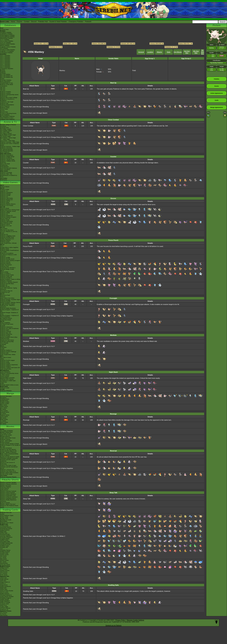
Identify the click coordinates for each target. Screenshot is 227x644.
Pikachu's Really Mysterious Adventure (8, 501)
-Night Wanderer (5, 601)
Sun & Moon (4, 229)
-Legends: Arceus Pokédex (8, 47)
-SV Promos (4, 569)
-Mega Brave (4, 585)
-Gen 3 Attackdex (5, 58)
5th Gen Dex (202, 52)
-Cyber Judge (4, 607)
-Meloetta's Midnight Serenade (9, 458)
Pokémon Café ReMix (7, 198)
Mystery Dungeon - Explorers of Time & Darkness (9, 316)
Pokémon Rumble (5, 301)
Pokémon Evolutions (6, 158)
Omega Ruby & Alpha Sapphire (9, 247)
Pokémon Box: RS (6, 333)
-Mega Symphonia (5, 586)
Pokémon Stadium (6, 366)
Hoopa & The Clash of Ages (8, 465)
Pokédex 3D (4, 285)
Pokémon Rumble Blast (7, 284)
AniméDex (3, 126)
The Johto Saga (5, 132)
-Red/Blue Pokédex (6, 32)
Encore (26, 204)
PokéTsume (4, 180)
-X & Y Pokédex (5, 40)
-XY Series (3, 557)
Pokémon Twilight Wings (7, 157)
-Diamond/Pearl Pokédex (7, 37)
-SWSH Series (4, 555)
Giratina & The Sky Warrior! (8, 449)
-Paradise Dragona (6, 598)
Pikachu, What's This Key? (8, 504)
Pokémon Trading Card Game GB (10, 368)
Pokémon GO (4, 197)
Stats (169, 52)
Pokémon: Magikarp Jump (8, 236)
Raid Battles (4, 521)
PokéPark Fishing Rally (7, 342)
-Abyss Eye (3, 578)
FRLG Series (4, 411)
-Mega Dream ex (5, 582)
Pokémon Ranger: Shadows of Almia (9, 313)
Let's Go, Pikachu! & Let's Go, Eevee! (9, 232)
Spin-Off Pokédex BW (6, 77)
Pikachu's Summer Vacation (8, 482)
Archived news (4, 30)
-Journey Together (5, 536)
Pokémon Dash (5, 330)
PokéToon (3, 162)
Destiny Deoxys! (5, 442)
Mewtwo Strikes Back (6, 432)
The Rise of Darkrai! (6, 448)
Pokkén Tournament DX (7, 239)
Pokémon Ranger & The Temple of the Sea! (10, 446)
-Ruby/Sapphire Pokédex (7, 35)
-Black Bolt (3, 531)
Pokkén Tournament (6, 265)
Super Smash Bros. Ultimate (8, 243)
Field (134, 70)
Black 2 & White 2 (5, 274)
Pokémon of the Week (7, 85)
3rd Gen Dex (187, 52)
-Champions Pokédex (6, 53)
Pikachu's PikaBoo (6, 487)
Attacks (159, 52)
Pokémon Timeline (6, 92)
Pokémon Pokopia (5, 194)
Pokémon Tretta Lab (6, 276)
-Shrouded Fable (5, 542)
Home (13, 22)
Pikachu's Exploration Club (8, 496)
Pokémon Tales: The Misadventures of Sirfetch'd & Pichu (9, 175)
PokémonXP (4, 96)
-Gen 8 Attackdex (5, 66)
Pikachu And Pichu (6, 485)
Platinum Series (5, 415)
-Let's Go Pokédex (6, 43)
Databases (10, 25)
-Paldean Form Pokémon (7, 119)
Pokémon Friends (5, 195)
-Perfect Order (4, 526)
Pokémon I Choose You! (7, 470)
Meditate (26, 341)
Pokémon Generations (7, 155)
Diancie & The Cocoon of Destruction (7, 463)
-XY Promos (4, 573)
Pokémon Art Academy (7, 253)
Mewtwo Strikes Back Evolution (9, 473)
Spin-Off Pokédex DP (6, 76)
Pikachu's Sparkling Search (8, 498)
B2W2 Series (4, 419)
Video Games (10, 182)
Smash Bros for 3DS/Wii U (8, 268)
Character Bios (4, 128)
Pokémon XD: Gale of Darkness (9, 329)
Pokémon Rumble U (6, 278)
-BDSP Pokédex (5, 45)
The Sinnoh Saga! (5, 136)
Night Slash (27, 378)
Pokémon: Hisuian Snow (7, 159)
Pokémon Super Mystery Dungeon (10, 260)
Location (150, 52)
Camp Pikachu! (5, 488)
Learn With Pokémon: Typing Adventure (8, 289)
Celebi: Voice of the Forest (8, 438)
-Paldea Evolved (5, 552)
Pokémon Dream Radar (7, 275)
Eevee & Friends (5, 503)
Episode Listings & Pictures (8, 125)
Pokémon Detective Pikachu (8, 477)
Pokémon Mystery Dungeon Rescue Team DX (8, 218)
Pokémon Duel (4, 266)
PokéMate (3, 344)
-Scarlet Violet (4, 553)
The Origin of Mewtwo (7, 431)
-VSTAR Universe (5, 608)
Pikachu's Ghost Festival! (7, 493)
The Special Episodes (6, 149)
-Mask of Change (5, 602)
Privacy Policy (120, 620)
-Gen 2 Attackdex (5, 57)
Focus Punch (28, 246)
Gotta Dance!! (4, 490)
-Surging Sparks (5, 539)
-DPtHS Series (4, 560)
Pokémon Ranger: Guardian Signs (10, 300)
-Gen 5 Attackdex (5, 61)
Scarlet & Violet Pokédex (58, 22)
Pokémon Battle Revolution (8, 308)
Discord (34, 22)
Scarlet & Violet (5, 190)
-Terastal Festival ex (6, 595)
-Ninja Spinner (4, 579)
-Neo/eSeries (4, 563)
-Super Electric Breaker (7, 597)
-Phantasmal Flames (6, 529)
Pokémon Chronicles (6, 148)
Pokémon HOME (5, 213)
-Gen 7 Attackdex (5, 64)
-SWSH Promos (5, 570)
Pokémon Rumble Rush (7, 237)
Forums (19, 22)
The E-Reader (4, 343)
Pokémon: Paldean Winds (8, 161)
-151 (1, 549)
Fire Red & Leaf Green (7, 324)
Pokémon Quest (5, 242)
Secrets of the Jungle (6, 474)
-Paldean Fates (5, 546)
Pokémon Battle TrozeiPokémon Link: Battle (9, 251)
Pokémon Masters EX (6, 200)
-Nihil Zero (3, 581)
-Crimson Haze (4, 604)
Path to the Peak (5, 164)
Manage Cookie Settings (136, 620)
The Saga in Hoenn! (6, 133)
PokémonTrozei (5, 339)
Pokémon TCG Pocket (7, 206)
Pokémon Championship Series (9, 95)
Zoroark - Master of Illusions (8, 452)
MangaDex (3, 398)
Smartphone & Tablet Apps (8, 381)
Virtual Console (5, 376)
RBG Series (4, 405)
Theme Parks (4, 109)
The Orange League (6, 131)
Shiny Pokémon (5, 152)
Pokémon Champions (6, 192)
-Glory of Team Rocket (7, 591)
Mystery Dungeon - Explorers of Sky (9, 310)
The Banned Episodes (7, 151)
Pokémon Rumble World (7, 259)
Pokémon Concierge (6, 173)
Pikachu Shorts (10, 480)
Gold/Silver (3, 347)
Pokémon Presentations (7, 105)
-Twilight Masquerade (6, 543)
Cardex (2, 79)
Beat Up (26, 89)
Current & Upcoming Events (8, 113)
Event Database (5, 115)
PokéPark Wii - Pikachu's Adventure (7, 306)
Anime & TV (10, 122)
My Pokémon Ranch (6, 318)
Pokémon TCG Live (6, 226)
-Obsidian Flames (5, 550)
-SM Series (3, 556)
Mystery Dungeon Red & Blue (9, 337)
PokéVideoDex (4, 167)
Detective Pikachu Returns (8, 204)
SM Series (3, 424)
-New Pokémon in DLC (7, 118)
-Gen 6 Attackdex (5, 63)
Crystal (2, 349)
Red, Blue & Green (6, 357)
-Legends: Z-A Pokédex (7, 51)
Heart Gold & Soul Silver (7, 298)
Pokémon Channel (6, 331)
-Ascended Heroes (6, 527)
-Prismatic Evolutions (6, 537)
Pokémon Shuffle (5, 258)
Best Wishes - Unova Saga (8, 138)
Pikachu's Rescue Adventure (8, 484)
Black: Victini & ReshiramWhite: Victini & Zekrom (9, 455)
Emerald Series (5, 412)
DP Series (3, 414)
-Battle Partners (5, 594)
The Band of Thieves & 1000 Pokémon (8, 255)
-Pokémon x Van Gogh (7, 102)
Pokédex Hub (43, 22)
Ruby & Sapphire (5, 323)
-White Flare (4, 533)
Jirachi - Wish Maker (6, 441)
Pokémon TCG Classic (7, 523)
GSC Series (4, 408)
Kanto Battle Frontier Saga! (8, 135)
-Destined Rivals (5, 534)
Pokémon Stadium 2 (6, 350)
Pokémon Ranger (5, 336)
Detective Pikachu (5, 240)
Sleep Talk (27, 499)
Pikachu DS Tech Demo (7, 340)
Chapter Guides (5, 402)
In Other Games (5, 375)
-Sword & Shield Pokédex (8, 44)
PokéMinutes (4, 165)
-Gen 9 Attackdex (5, 67)
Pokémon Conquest (6, 281)
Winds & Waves (5, 187)
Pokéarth (88, 22)
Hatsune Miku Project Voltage (9, 98)
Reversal (26, 457)
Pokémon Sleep (5, 203)
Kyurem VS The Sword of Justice (10, 457)
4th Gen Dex (196, 52)
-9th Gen (3, 87)
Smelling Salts (28, 591)
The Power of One (5, 434)
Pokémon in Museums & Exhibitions (7, 100)
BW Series (3, 418)
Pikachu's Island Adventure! (8, 494)
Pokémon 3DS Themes (7, 379)
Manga (10, 393)
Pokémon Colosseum (6, 327)
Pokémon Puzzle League (7, 360)
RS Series (3, 409)
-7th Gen (3, 90)
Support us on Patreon (113, 625)
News (2, 28)
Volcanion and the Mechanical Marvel (9, 468)
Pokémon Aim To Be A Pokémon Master (9, 144)
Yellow (2, 359)
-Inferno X (3, 584)
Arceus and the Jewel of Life (8, 451)
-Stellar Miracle (4, 599)
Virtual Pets (3, 382)
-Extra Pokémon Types (7, 515)
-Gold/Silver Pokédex (6, 34)
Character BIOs (5, 399)
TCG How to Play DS (6, 291)
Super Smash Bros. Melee (8, 355)
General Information (6, 396)
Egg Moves (178, 52)
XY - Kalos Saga (5, 139)
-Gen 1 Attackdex (5, 56)
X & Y (2, 246)
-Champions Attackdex (7, 69)
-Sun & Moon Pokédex (7, 41)
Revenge (26, 420)
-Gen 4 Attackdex (5, 60)
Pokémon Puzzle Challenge (8, 352)
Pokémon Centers (5, 93)
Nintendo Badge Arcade (7, 269)
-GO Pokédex (4, 48)
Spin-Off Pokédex (5, 74)
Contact (27, 22)
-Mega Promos (4, 568)
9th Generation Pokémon (7, 116)
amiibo (2, 384)
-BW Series (3, 559)
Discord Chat (4, 112)
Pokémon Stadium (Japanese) (9, 365)
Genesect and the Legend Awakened (8, 460)
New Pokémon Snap (6, 223)
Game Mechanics (5, 82)
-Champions (4, 86)
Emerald (3, 326)
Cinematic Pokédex (6, 80)
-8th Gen (3, 89)
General (141, 52)
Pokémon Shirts (5, 108)
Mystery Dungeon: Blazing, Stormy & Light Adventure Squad (10, 303)
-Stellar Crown (4, 540)
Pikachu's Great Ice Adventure (9, 497)
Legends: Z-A (4, 191)
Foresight (26, 304)
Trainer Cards (4, 517)
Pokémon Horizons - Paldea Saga (10, 146)
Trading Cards (10, 510)
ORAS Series (4, 422)
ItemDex (3, 70)
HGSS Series (4, 417)
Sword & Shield (5, 208)
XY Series (3, 421)
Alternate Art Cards (6, 520)
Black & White (4, 272)
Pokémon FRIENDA (6, 391)
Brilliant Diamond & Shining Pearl (10, 210)
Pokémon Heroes (5, 439)
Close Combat (28, 126)
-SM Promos (4, 572)
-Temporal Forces (5, 544)
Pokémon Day (4, 103)
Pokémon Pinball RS (6, 334)
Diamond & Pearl (5, 295)
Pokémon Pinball (5, 363)
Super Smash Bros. (6, 369)
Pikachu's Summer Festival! (8, 491)
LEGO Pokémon (5, 106)
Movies (10, 426)
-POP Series (4, 575)
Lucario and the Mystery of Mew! (10, 444)
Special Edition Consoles (7, 378)
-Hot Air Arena (4, 592)
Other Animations (5, 170)
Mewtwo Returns (5, 436)
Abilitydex (3, 73)
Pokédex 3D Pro (5, 287)
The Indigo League (6, 129)
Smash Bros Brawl (6, 320)
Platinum (3, 297)
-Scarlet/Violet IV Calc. (7, 83)
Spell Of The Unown (6, 435)
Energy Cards (4, 518)
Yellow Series (4, 406)
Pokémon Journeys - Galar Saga (10, 142)
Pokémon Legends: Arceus (8, 211)
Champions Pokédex (76, 22)
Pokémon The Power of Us (8, 471)
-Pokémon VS (4, 610)
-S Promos (3, 614)
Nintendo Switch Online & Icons (9, 385)
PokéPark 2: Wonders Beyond (9, 282)
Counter (26, 163)
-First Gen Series (5, 565)
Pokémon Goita (5, 388)
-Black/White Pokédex (7, 38)
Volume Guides (5, 403)
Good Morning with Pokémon (9, 168)
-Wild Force (3, 605)
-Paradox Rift (4, 547)
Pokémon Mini (4, 353)
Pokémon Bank (5, 249)
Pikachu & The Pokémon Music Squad (9, 506)
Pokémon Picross (5, 262)
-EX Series (3, 562)
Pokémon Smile (5, 220)
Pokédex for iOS (5, 292)
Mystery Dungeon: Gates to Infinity (10, 279)
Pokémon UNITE (5, 201)
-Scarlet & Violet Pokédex (8, 50)
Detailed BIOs (4, 401)
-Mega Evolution (5, 530)
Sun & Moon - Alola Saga (7, 141)
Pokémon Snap (5, 362)
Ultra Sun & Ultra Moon (7, 230)
